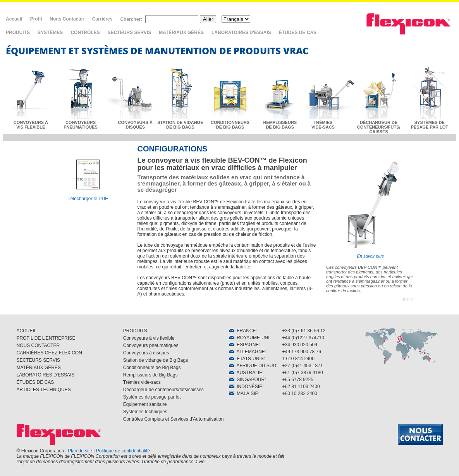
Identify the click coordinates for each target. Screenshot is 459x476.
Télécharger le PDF (88, 199)
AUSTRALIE (246, 373)
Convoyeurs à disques (146, 353)
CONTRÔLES (85, 33)
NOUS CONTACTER (38, 345)
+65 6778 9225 (298, 380)
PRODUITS (18, 33)
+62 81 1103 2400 (301, 387)
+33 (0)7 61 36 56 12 (304, 331)
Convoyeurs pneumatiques (151, 345)
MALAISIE (244, 394)
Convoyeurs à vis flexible (149, 338)
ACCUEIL (27, 331)
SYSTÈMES (50, 33)
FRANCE (242, 331)
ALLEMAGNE (247, 352)
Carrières (102, 19)
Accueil (14, 19)
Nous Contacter (67, 19)
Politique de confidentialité (123, 451)
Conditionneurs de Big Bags (152, 368)
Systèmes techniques (145, 412)
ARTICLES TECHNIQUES (44, 390)
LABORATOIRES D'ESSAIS (241, 33)
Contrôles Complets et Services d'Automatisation (174, 419)
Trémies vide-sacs (142, 382)
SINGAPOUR (247, 380)
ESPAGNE (244, 345)
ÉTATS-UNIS (246, 359)
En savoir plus (370, 209)
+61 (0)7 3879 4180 (303, 373)
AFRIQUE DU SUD (253, 366)
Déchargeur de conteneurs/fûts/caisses (163, 390)
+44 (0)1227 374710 (303, 338)
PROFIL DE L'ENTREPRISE (46, 338)
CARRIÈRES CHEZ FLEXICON (49, 353)
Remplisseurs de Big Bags (150, 375)
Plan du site (80, 451)
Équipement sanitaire (145, 404)
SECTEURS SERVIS (129, 33)
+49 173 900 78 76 (302, 352)
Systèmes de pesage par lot (152, 397)
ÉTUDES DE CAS (298, 33)
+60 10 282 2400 (300, 394)
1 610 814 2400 (298, 359)
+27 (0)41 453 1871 (303, 366)
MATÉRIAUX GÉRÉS (181, 33)
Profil (36, 19)
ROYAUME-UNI (249, 338)
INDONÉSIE (246, 387)
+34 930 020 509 (300, 345)
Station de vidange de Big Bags (156, 360)
